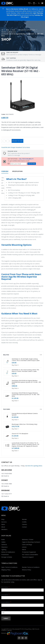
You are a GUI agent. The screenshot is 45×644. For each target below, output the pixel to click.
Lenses (24, 547)
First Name (5, 587)
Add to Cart (18, 141)
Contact (24, 527)
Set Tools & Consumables (30, 554)
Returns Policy (27, 570)
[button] (30, 3)
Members (4, 529)
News (3, 524)
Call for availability (26, 159)
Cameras (4, 544)
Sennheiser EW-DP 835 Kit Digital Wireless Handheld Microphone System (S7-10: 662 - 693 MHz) (26, 382)
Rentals (24, 519)
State (4, 610)
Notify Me (32, 164)
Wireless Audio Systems (9, 32)
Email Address (6, 602)
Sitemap (10, 630)
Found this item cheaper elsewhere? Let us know (16, 147)
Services (4, 522)
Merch (24, 549)
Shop (7, 30)
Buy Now (15, 365)
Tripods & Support (28, 557)
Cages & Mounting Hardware (31, 542)
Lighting (4, 549)
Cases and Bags (27, 544)
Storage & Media (7, 557)
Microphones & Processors (27, 30)
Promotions (5, 554)
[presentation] (40, 355)
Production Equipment (29, 552)
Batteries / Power (28, 539)
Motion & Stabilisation (8, 552)
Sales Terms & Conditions (9, 567)
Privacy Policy (28, 629)
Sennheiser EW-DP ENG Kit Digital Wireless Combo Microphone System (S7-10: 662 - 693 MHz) (26, 395)
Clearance (4, 547)
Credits (24, 522)
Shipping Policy (6, 570)
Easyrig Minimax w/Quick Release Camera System (25, 414)
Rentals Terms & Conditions (31, 567)
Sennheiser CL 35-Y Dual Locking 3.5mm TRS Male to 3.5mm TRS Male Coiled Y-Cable (25, 371)
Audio (14, 30)
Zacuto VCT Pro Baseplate (20, 434)
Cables (3, 542)
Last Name (5, 595)
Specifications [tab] (17, 171)
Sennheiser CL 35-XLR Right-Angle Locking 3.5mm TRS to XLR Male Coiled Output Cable (26, 360)
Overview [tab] (5, 171)
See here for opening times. (34, 466)
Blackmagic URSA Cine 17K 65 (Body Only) (25, 424)
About (3, 527)
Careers (25, 524)
